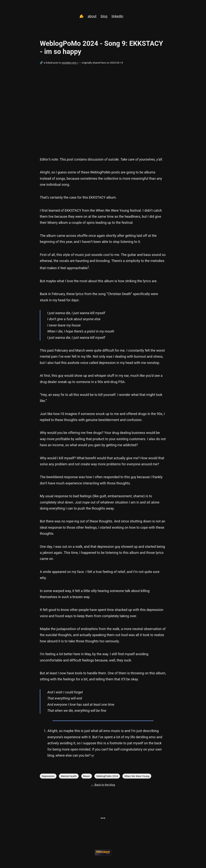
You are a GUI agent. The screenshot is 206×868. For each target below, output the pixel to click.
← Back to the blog (103, 785)
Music (87, 776)
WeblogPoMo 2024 (107, 776)
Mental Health (69, 776)
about (92, 16)
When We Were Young (137, 776)
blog (104, 16)
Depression (48, 776)
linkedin (117, 16)
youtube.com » (70, 63)
